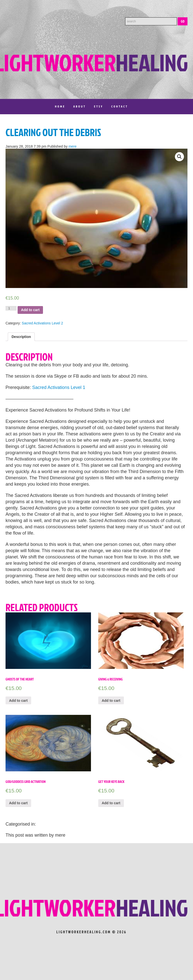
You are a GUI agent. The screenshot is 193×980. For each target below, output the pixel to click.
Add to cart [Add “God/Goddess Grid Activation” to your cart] (18, 803)
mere (73, 146)
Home (60, 106)
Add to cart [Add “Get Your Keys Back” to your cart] (111, 803)
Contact (120, 106)
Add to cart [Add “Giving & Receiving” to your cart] (111, 701)
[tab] (21, 337)
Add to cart (30, 310)
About (80, 106)
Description (21, 337)
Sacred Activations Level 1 (59, 387)
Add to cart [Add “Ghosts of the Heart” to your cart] (18, 701)
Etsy (99, 106)
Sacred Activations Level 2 (42, 323)
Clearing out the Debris (53, 132)
